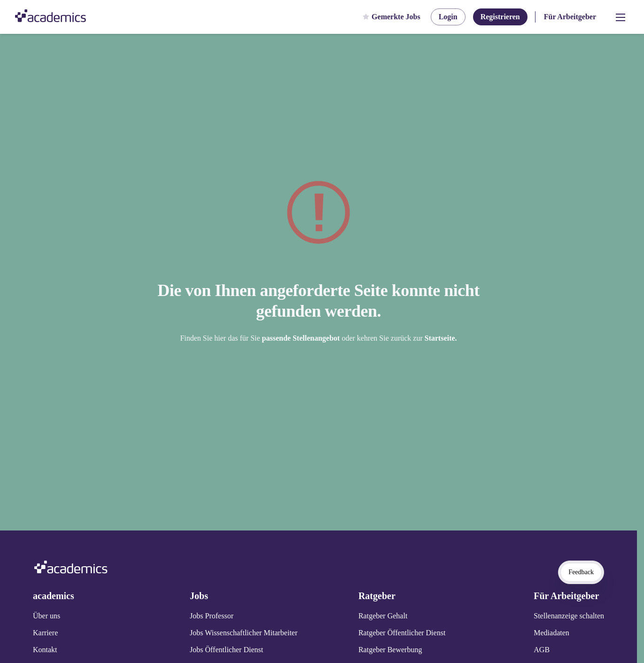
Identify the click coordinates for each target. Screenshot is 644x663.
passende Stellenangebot (302, 338)
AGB (542, 650)
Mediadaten (551, 633)
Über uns (47, 616)
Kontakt (45, 650)
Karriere (45, 633)
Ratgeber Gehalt (383, 616)
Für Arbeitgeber (570, 17)
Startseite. (441, 338)
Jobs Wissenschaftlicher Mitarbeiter (244, 633)
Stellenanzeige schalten (569, 616)
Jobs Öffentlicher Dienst (226, 650)
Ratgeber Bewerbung (390, 650)
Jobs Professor (212, 616)
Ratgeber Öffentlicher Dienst (402, 633)
